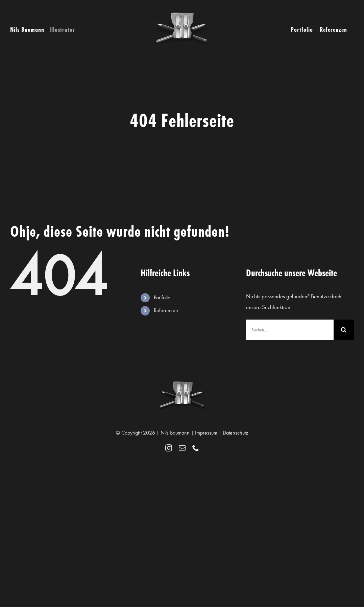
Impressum (206, 433)
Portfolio (162, 298)
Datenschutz (235, 433)
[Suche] (344, 330)
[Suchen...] (290, 330)
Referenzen (166, 310)
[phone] (196, 448)
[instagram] (169, 448)
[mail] (182, 448)
